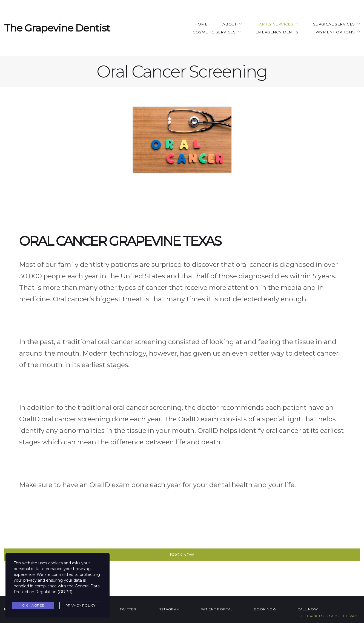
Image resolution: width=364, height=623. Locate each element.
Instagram (169, 609)
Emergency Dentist (278, 32)
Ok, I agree (33, 605)
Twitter (128, 609)
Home (201, 24)
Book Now (182, 555)
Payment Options (335, 32)
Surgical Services (334, 24)
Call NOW (308, 609)
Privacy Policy (81, 605)
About (230, 24)
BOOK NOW (265, 609)
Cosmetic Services (214, 32)
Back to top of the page (330, 616)
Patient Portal (217, 609)
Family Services (275, 24)
